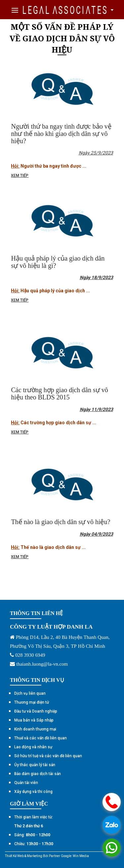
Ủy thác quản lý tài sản (35, 765)
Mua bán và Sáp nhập (34, 720)
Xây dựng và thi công (33, 792)
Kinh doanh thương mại (35, 729)
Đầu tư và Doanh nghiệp (36, 711)
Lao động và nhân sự (33, 747)
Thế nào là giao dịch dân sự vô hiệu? (61, 522)
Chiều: (34, 844)
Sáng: (32, 835)
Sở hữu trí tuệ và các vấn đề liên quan (48, 756)
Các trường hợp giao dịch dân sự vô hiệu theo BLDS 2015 (59, 393)
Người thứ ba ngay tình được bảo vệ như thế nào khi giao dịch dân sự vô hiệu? (61, 134)
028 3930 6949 (30, 655)
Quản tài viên (26, 783)
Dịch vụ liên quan (30, 693)
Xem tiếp (20, 176)
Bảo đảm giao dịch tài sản (38, 774)
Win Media (81, 856)
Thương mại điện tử (32, 702)
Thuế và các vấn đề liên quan (41, 738)
